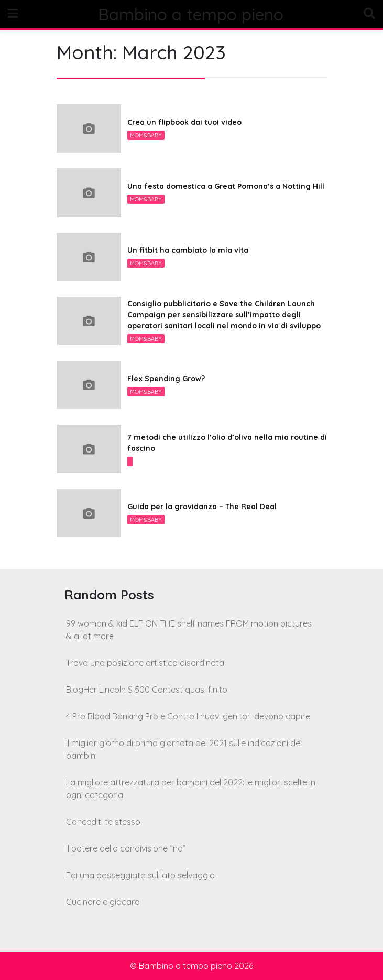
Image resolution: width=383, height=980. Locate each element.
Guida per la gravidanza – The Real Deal (202, 507)
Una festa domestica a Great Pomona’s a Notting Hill (226, 186)
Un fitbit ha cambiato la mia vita (188, 250)
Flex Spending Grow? (166, 379)
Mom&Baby (146, 135)
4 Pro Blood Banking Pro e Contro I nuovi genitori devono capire (188, 716)
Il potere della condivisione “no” (126, 848)
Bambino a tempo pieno (191, 14)
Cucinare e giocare (103, 902)
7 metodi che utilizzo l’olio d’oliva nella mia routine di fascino (227, 443)
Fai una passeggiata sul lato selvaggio (140, 875)
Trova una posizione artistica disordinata (145, 663)
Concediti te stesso (103, 822)
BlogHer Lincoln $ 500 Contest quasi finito (147, 690)
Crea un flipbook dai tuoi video (184, 122)
